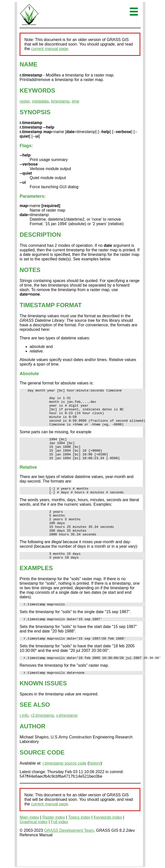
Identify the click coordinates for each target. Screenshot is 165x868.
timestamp (60, 101)
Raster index (54, 841)
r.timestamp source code (64, 787)
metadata (40, 101)
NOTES (30, 270)
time (75, 101)
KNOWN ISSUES (43, 707)
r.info (24, 740)
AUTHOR (33, 750)
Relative (28, 479)
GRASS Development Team (69, 855)
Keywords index (108, 841)
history (95, 787)
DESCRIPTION (40, 235)
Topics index (79, 841)
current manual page (50, 49)
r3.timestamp (42, 740)
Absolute (29, 374)
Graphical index (34, 846)
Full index (59, 846)
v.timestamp (67, 740)
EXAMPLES (36, 588)
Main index (29, 841)
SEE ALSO (35, 729)
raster (25, 101)
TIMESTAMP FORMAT (51, 305)
